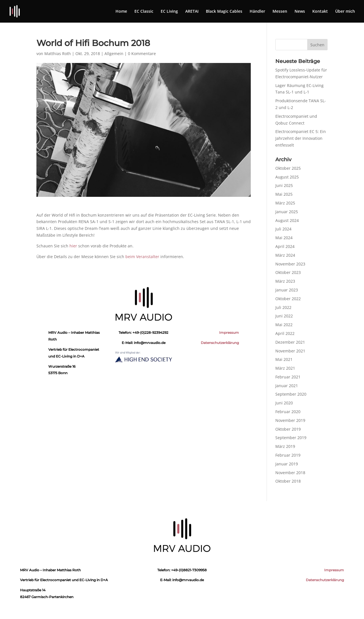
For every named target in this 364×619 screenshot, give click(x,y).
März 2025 (285, 203)
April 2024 (285, 246)
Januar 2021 (287, 386)
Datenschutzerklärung (220, 343)
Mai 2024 (284, 238)
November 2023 (290, 264)
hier (73, 246)
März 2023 (285, 281)
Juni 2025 (284, 185)
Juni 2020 (284, 403)
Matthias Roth (58, 54)
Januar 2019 (287, 464)
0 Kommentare (142, 54)
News (300, 12)
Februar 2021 (288, 377)
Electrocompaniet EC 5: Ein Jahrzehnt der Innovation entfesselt (301, 138)
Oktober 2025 (288, 168)
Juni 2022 (284, 316)
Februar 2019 (288, 455)
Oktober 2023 (288, 272)
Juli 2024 (283, 229)
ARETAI (192, 12)
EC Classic (144, 12)
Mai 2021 (284, 359)
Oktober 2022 (288, 299)
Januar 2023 (287, 290)
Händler (257, 12)
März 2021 (285, 368)
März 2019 (285, 446)
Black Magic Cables (224, 12)
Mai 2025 (284, 194)
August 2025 (287, 177)
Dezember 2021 (290, 342)
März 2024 (285, 255)
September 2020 (291, 394)
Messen (280, 12)
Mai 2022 (284, 325)
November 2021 (290, 351)
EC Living (169, 12)
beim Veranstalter (142, 257)
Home (121, 12)
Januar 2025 (287, 212)
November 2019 (290, 420)
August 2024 (287, 220)
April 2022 (285, 333)
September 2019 (291, 438)
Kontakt (320, 12)
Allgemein (114, 54)
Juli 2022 (283, 307)
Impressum (229, 333)
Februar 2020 (288, 412)
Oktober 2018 (288, 481)
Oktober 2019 (288, 429)
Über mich (345, 12)
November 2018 (290, 473)
